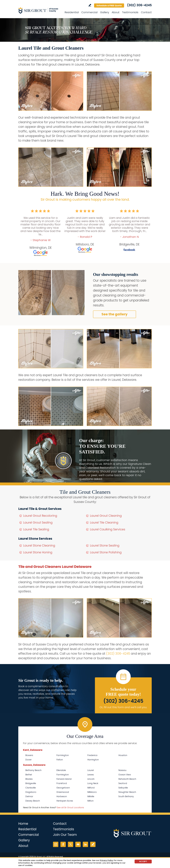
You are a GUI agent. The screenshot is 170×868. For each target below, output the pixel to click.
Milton (90, 801)
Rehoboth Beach (127, 779)
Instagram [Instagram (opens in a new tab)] (56, 844)
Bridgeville (31, 783)
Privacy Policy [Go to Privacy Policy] (107, 860)
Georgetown (63, 788)
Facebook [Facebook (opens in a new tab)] (63, 844)
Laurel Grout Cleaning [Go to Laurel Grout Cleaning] (106, 516)
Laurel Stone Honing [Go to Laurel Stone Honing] (38, 552)
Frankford (62, 783)
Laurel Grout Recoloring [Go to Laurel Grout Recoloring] (40, 516)
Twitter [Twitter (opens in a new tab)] (71, 844)
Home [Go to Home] (23, 824)
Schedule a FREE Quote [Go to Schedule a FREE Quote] (109, 5)
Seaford (123, 783)
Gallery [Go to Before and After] (105, 12)
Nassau (122, 770)
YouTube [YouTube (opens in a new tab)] (78, 844)
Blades (29, 779)
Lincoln (91, 779)
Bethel (29, 775)
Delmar (29, 796)
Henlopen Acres (65, 801)
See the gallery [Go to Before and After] (115, 314)
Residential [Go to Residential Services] (72, 12)
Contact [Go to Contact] (146, 12)
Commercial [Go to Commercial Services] (89, 12)
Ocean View (125, 775)
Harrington (93, 760)
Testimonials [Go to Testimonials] (130, 12)
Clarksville (31, 788)
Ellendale (61, 770)
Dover (29, 760)
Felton (60, 760)
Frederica (92, 755)
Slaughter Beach (127, 792)
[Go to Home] (40, 10)
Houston (123, 755)
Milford (91, 788)
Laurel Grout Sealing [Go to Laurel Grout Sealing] (38, 523)
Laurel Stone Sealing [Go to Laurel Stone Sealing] (105, 546)
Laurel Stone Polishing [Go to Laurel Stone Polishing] (106, 552)
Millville (91, 796)
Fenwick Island (64, 779)
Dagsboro (31, 792)
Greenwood (63, 792)
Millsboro (92, 792)
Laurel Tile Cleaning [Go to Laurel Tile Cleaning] (104, 523)
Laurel (91, 770)
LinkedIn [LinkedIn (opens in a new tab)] (85, 844)
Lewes (91, 775)
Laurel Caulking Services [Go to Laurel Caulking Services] (108, 529)
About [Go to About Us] (116, 12)
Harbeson (62, 796)
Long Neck (93, 783)
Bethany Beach (33, 770)
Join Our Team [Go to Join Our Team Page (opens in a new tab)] (65, 835)
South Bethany (126, 796)
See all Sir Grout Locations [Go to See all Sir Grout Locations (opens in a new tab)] (70, 807)
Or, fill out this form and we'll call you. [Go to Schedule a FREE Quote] (123, 707)
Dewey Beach (33, 801)
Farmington (63, 755)
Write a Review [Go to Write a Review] (90, 5)
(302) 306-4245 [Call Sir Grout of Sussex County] (139, 5)
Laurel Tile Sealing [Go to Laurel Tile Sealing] (36, 529)
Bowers (29, 755)
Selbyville (123, 788)
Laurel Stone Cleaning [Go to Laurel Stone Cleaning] (39, 546)
